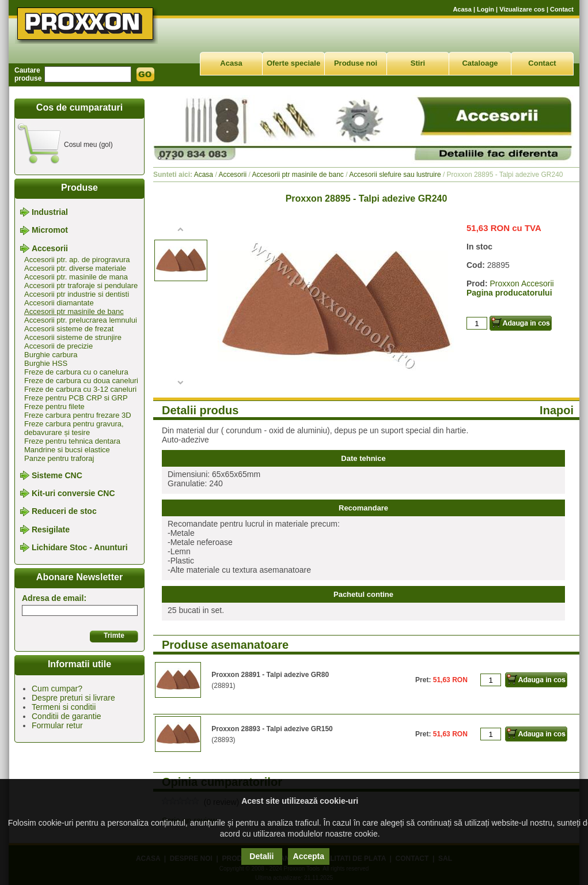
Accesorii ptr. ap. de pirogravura (77, 260)
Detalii (261, 856)
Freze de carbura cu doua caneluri (81, 381)
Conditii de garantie (67, 716)
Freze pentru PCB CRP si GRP (76, 398)
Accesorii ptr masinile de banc (74, 311)
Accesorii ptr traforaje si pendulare (81, 285)
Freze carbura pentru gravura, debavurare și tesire (74, 428)
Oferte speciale (293, 63)
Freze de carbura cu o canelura (76, 372)
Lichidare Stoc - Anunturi (80, 547)
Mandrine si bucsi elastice (67, 450)
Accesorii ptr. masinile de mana (76, 277)
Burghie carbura (51, 355)
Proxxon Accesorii (521, 283)
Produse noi (356, 63)
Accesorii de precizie (58, 346)
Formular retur (57, 725)
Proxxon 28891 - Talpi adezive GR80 (270, 675)
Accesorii (50, 248)
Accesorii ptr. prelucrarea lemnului (81, 320)
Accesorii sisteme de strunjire (73, 337)
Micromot (50, 230)
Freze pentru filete (54, 406)
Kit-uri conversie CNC (73, 493)
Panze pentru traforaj (59, 458)
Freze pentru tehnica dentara (72, 441)
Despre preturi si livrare (73, 698)
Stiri (418, 63)
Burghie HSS (46, 363)
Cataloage (480, 63)
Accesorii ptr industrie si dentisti (77, 294)
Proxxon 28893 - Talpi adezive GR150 (272, 729)
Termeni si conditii (64, 707)
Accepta (309, 856)
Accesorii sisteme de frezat (69, 329)
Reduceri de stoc (64, 512)
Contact (562, 9)
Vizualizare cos (522, 9)
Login (485, 9)
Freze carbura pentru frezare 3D (78, 415)
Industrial (50, 212)
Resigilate (51, 530)
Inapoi (557, 410)
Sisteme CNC (57, 475)
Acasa (462, 9)
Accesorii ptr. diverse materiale (75, 268)
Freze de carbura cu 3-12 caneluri (80, 389)
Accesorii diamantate (59, 303)
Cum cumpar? (57, 689)
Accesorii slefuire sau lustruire (395, 175)
